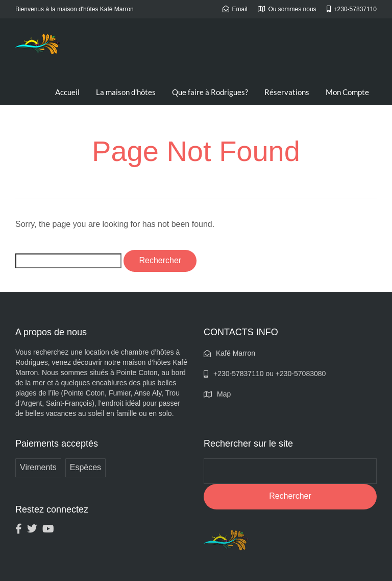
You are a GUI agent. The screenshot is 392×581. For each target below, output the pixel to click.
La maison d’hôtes (126, 92)
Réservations (287, 92)
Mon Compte (347, 92)
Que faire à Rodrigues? (210, 92)
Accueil (67, 92)
